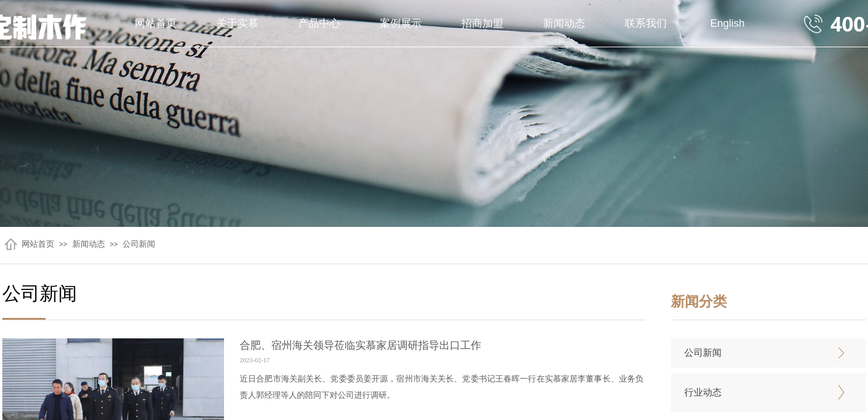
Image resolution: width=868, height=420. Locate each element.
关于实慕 (237, 23)
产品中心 (319, 23)
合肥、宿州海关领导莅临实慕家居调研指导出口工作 (360, 345)
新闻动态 (564, 23)
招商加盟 (482, 23)
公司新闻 (139, 244)
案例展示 (401, 23)
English (727, 23)
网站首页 (156, 23)
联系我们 (646, 23)
